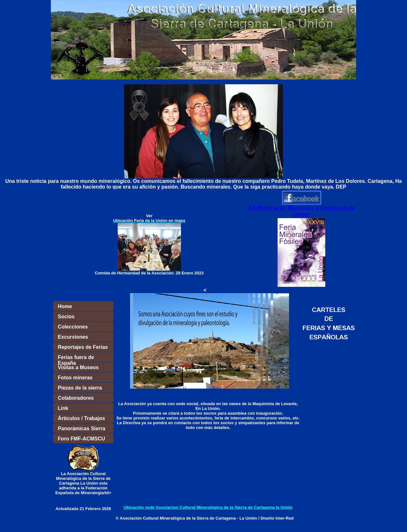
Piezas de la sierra (80, 388)
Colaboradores (76, 398)
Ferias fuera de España (76, 358)
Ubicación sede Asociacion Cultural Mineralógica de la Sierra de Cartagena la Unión (208, 507)
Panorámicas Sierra (82, 428)
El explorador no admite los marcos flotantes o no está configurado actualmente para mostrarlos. (203, 40)
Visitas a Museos (78, 367)
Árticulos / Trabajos (81, 418)
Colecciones (73, 327)
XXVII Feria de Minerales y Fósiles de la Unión (301, 211)
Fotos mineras (75, 378)
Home (65, 306)
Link (63, 408)
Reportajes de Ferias (83, 347)
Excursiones (73, 337)
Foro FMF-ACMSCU (81, 439)
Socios (66, 317)
